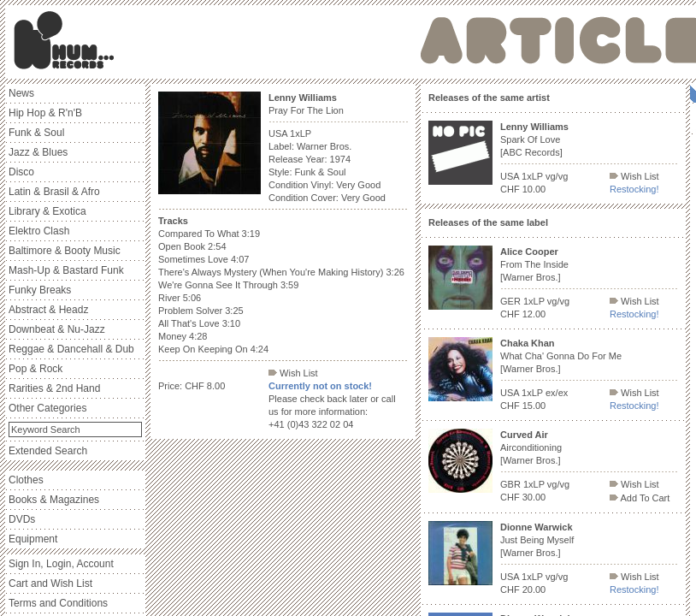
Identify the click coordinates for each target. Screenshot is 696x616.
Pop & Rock (35, 369)
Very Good (358, 185)
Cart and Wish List (50, 583)
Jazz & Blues (38, 152)
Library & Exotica (47, 211)
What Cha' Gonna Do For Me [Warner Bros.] (561, 356)
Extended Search (48, 451)
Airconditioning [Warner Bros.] (531, 447)
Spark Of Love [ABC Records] (534, 139)
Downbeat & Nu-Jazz (57, 329)
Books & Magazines (54, 500)
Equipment (33, 539)
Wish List (293, 373)
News (21, 93)
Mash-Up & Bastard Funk (66, 270)
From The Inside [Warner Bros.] (534, 264)
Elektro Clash (39, 231)
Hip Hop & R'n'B (45, 113)
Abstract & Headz (48, 310)
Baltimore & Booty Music (65, 251)
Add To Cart (640, 498)
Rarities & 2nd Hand (54, 388)
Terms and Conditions (58, 603)
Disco (21, 172)
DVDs (22, 519)
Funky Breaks (40, 290)
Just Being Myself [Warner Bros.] (537, 540)
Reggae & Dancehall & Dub (71, 349)
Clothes (26, 480)
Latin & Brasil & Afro (54, 192)
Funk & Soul (36, 133)
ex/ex (557, 393)
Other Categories (47, 408)
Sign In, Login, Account (61, 564)
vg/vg (557, 176)
